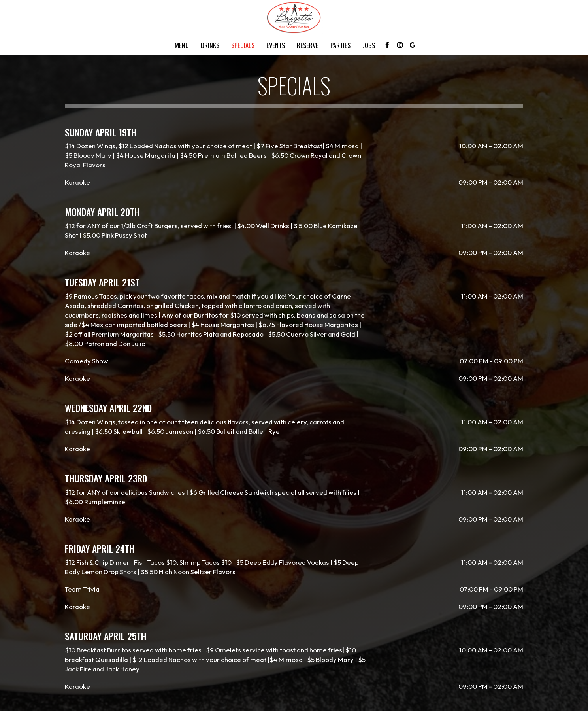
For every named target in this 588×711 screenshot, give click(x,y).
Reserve (308, 45)
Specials (243, 45)
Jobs (369, 45)
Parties (340, 45)
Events (276, 45)
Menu (182, 45)
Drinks (210, 45)
